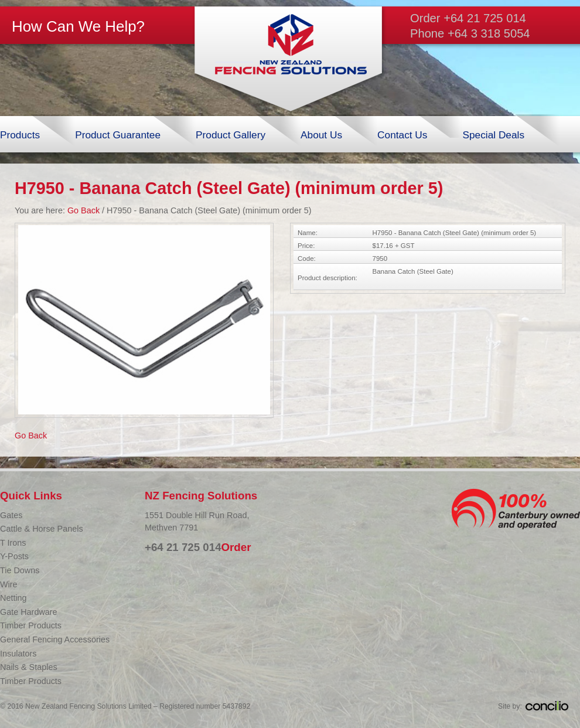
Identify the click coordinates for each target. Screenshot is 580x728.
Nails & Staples (29, 667)
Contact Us (402, 135)
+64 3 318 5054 (489, 33)
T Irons (13, 543)
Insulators (18, 654)
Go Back (83, 210)
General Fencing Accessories (55, 639)
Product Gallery (231, 135)
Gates (11, 515)
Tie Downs (20, 570)
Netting (13, 598)
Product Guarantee (118, 135)
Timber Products (31, 625)
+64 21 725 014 (485, 18)
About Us (321, 135)
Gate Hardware (29, 612)
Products (20, 135)
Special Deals (493, 135)
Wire (9, 584)
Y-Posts (14, 556)
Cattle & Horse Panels (42, 529)
